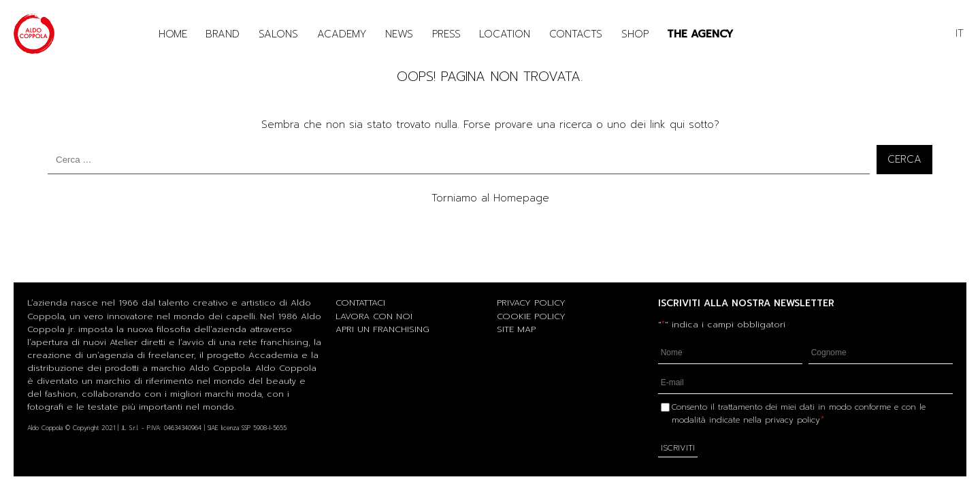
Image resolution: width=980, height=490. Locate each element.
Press (446, 34)
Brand (223, 34)
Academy (342, 34)
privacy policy (793, 420)
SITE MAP (516, 329)
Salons (278, 34)
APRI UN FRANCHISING (382, 329)
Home (173, 34)
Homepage (521, 198)
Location (505, 34)
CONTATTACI (360, 303)
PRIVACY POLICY (531, 303)
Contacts (576, 34)
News (399, 34)
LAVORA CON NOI (374, 316)
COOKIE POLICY (531, 316)
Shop (635, 34)
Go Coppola (762, 34)
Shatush (819, 34)
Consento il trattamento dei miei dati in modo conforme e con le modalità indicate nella (799, 413)
